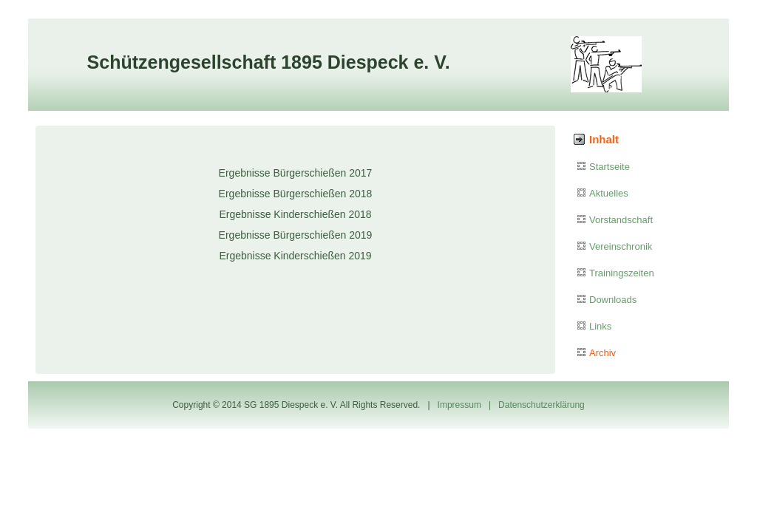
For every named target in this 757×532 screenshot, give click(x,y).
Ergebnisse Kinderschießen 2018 (295, 214)
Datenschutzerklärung (542, 405)
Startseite (610, 167)
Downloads (613, 300)
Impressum (459, 405)
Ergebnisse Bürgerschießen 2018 (296, 194)
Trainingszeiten (622, 273)
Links (600, 326)
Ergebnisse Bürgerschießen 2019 (296, 235)
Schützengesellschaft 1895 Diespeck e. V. (269, 62)
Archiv (602, 353)
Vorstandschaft (621, 220)
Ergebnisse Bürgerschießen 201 (293, 173)
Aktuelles (609, 193)
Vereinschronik (621, 246)
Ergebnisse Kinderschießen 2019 (295, 256)
